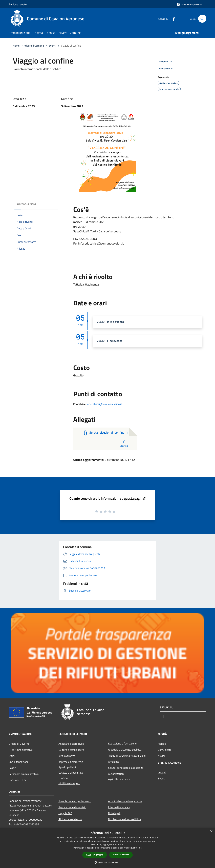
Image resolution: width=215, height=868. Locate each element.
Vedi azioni (167, 69)
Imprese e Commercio (71, 762)
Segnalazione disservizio (72, 807)
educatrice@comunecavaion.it (105, 404)
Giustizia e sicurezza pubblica (125, 750)
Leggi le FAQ (66, 813)
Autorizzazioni (116, 774)
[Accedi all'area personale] (189, 4)
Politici (13, 768)
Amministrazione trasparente (125, 801)
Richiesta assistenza (70, 819)
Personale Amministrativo (24, 774)
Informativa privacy (119, 807)
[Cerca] (202, 19)
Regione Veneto (18, 4)
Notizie (162, 744)
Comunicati (164, 750)
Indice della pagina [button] (26, 204)
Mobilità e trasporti (69, 783)
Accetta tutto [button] (95, 855)
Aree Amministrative (21, 750)
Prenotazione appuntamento (75, 801)
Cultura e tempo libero (71, 750)
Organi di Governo (19, 744)
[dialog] (107, 848)
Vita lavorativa (67, 756)
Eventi (52, 46)
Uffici (12, 756)
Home (16, 46)
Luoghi (162, 772)
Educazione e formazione (122, 743)
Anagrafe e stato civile (71, 744)
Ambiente (114, 762)
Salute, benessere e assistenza (126, 768)
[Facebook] (172, 19)
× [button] (211, 831)
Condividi (166, 62)
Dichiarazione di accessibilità (124, 819)
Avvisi (161, 756)
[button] (107, 862)
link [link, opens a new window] (140, 848)
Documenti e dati (18, 780)
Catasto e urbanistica (71, 773)
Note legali (114, 813)
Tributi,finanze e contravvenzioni (127, 756)
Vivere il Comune (34, 46)
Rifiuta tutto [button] (121, 855)
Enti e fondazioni (18, 762)
